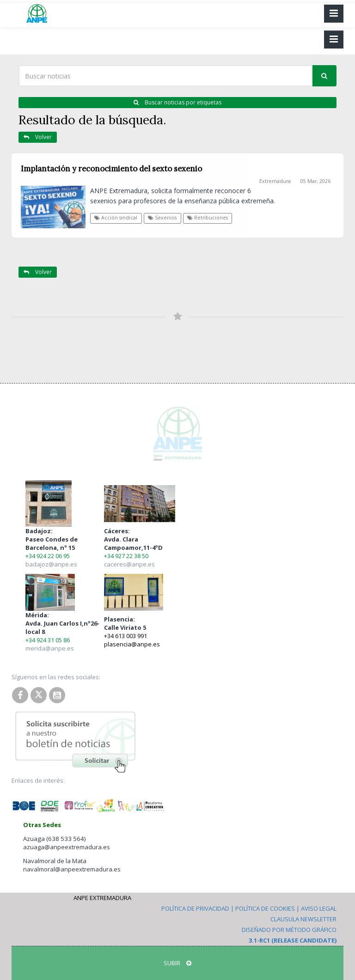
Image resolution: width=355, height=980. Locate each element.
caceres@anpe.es (129, 564)
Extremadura (275, 181)
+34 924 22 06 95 (48, 556)
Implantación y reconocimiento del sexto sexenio (111, 169)
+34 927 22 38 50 (126, 556)
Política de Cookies (265, 908)
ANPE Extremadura (102, 898)
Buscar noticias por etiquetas (177, 102)
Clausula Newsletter (303, 919)
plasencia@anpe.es (132, 644)
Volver (38, 137)
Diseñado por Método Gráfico (289, 930)
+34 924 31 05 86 (48, 640)
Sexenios (162, 218)
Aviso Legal (319, 908)
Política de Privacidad (195, 908)
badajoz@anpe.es (51, 564)
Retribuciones (208, 218)
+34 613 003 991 (125, 636)
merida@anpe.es (50, 648)
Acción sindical (116, 218)
